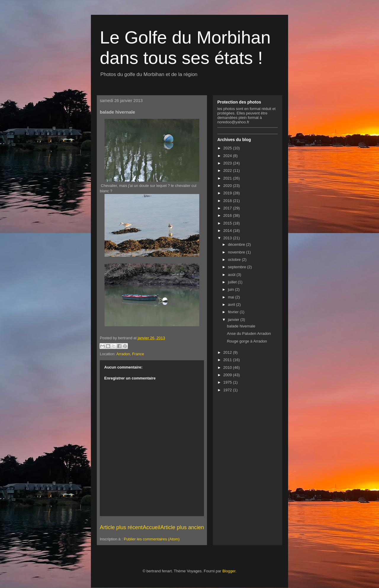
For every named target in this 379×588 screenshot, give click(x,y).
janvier (234, 320)
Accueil (151, 527)
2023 (228, 163)
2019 (228, 193)
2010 (228, 367)
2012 (228, 352)
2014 (228, 231)
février (234, 312)
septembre (238, 267)
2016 (228, 215)
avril (232, 304)
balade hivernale (241, 326)
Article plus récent (121, 527)
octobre (235, 260)
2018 (228, 201)
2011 (228, 360)
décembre (237, 244)
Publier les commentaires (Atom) (152, 539)
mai (232, 297)
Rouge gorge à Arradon (247, 341)
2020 (228, 186)
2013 (228, 238)
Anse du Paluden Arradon (249, 333)
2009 (228, 375)
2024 (228, 156)
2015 (228, 223)
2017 (228, 208)
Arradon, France (130, 354)
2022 (228, 171)
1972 (228, 390)
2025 (228, 148)
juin (232, 289)
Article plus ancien (182, 527)
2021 (228, 178)
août (232, 275)
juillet (233, 282)
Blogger (229, 571)
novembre (237, 252)
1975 (228, 382)
